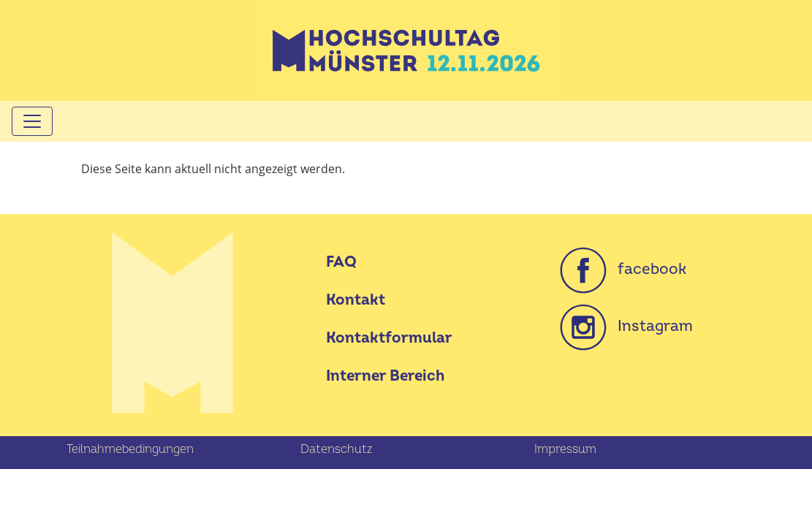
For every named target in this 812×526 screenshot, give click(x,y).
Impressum (565, 449)
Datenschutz (336, 449)
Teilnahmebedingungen (130, 449)
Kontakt (356, 300)
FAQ (341, 262)
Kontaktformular (389, 338)
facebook (623, 269)
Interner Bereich (385, 376)
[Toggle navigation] (32, 121)
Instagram (626, 326)
